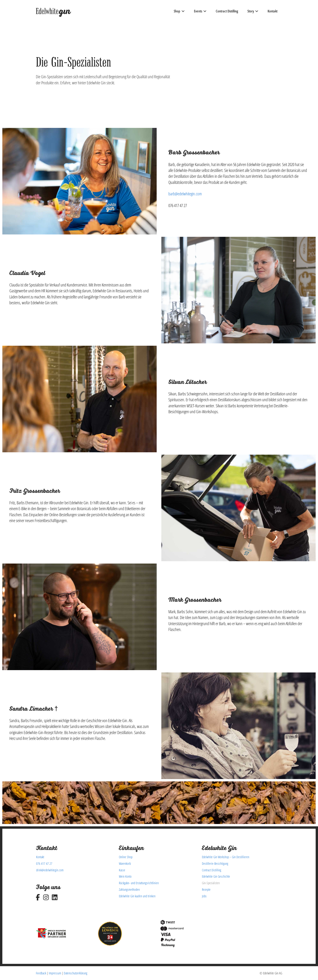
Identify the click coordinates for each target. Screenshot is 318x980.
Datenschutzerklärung (76, 973)
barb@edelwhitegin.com (185, 194)
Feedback (41, 973)
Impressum (55, 973)
